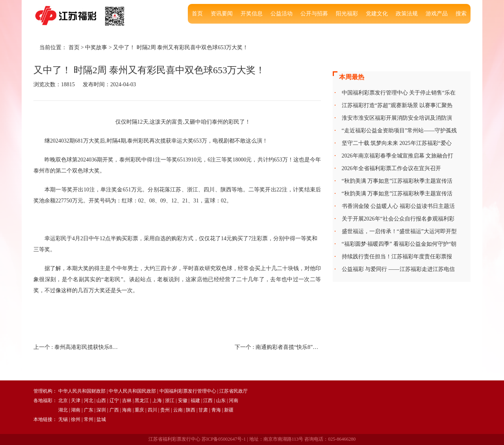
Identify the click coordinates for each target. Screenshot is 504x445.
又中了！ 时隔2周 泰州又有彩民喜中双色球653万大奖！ (181, 47)
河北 (89, 400)
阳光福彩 (347, 14)
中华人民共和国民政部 (132, 391)
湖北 (63, 410)
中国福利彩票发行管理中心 (188, 391)
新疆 (229, 410)
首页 (197, 14)
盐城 (101, 419)
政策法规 (407, 14)
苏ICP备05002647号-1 (224, 439)
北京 (63, 400)
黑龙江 (142, 400)
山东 (221, 400)
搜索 (461, 14)
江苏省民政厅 (233, 391)
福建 (195, 400)
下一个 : (278, 347)
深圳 (101, 410)
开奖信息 (252, 14)
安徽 (183, 400)
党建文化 (377, 14)
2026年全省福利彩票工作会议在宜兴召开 (391, 168)
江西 (208, 400)
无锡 (63, 419)
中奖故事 (96, 47)
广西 (114, 410)
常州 (89, 419)
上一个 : (77, 347)
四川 (152, 410)
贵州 (165, 410)
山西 (101, 400)
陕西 (191, 410)
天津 (76, 400)
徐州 (76, 419)
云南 (178, 410)
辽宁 (114, 400)
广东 (89, 410)
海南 (127, 410)
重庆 (139, 410)
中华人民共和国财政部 (82, 391)
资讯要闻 (222, 14)
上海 (157, 400)
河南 (233, 400)
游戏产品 (437, 14)
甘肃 (203, 410)
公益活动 (282, 14)
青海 (216, 410)
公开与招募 (314, 14)
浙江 (170, 400)
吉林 (127, 400)
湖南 (76, 410)
